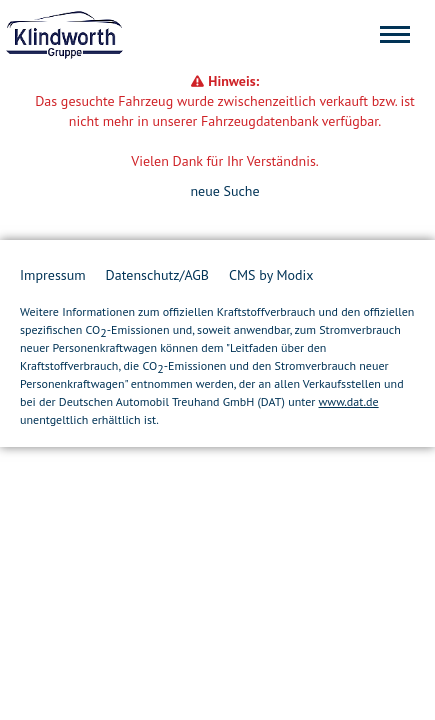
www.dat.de (349, 401)
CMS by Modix (271, 275)
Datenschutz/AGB (157, 275)
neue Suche (224, 191)
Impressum (53, 275)
